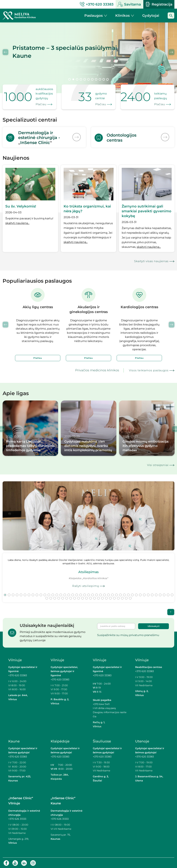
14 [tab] (57, 594)
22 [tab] (89, 594)
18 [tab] (73, 594)
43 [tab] (172, 594)
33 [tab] (132, 594)
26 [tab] (104, 594)
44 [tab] (47, 598)
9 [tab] (100, 79)
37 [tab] (148, 594)
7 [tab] (92, 79)
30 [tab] (120, 594)
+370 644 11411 (101, 704)
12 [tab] (49, 594)
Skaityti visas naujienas (151, 261)
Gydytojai (151, 16)
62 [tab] (118, 598)
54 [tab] (87, 598)
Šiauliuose (102, 741)
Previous (5, 52)
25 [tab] (101, 594)
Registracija (159, 4)
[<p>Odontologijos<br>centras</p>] (133, 137)
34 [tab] (136, 594)
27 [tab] (108, 594)
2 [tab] (73, 79)
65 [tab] (130, 598)
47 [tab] (59, 598)
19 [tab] (77, 594)
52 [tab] (79, 598)
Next (172, 52)
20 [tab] (81, 594)
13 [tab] (53, 594)
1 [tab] (69, 79)
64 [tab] (126, 598)
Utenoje (142, 741)
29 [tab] (116, 594)
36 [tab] (144, 594)
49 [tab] (67, 598)
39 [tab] (156, 594)
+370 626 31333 (17, 819)
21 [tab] (85, 594)
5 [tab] (85, 79)
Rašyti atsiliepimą (85, 586)
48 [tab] (63, 598)
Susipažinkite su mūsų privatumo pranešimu (128, 635)
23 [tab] (93, 594)
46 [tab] (55, 598)
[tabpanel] (88, 58)
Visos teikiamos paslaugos (149, 370)
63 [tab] (122, 598)
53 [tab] (83, 598)
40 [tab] (160, 594)
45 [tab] (51, 598)
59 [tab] (106, 598)
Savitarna (129, 4)
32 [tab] (128, 594)
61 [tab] (114, 598)
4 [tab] (81, 79)
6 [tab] (88, 79)
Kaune (14, 741)
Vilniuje (15, 660)
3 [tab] (77, 79)
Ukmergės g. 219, (19, 838)
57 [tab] (98, 598)
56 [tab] (94, 598)
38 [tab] (152, 594)
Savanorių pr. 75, (61, 834)
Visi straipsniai (158, 465)
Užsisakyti (154, 626)
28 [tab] (112, 594)
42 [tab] (168, 594)
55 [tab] (90, 598)
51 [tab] (75, 598)
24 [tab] (97, 594)
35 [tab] (140, 594)
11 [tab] (108, 79)
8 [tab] (96, 79)
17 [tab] (69, 594)
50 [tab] (71, 598)
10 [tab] (104, 79)
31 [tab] (124, 594)
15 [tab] (61, 594)
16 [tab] (65, 594)
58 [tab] (102, 598)
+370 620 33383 (18, 675)
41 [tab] (164, 594)
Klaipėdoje (60, 741)
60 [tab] (110, 598)
